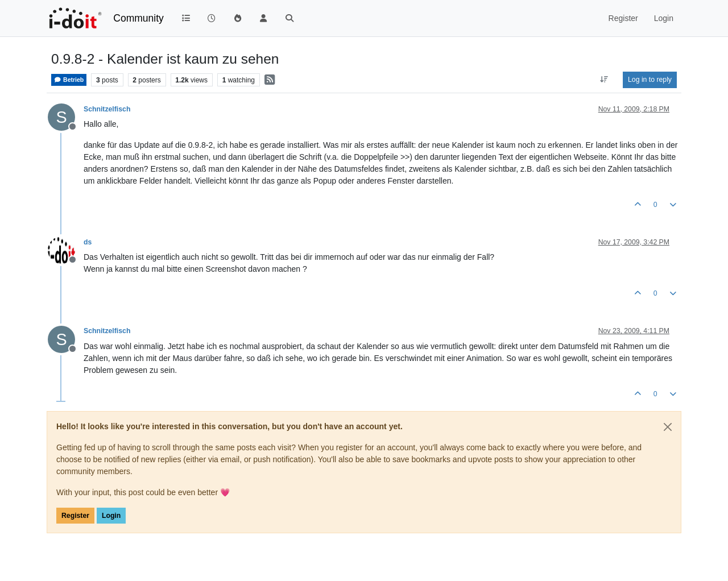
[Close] (668, 427)
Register (75, 516)
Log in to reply (650, 80)
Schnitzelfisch (107, 109)
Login (111, 516)
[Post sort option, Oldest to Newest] (604, 80)
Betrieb (69, 80)
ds (88, 242)
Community (138, 18)
